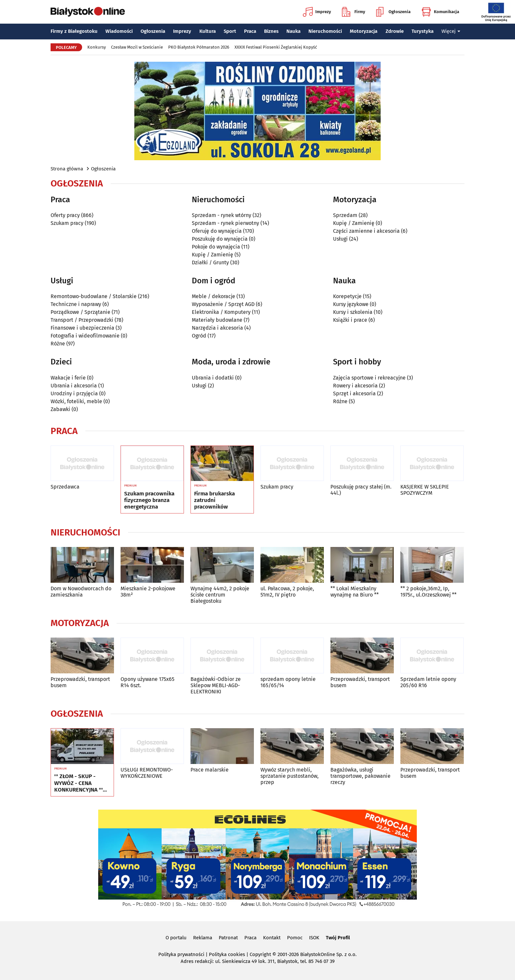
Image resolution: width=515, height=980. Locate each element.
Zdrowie (395, 31)
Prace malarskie (210, 770)
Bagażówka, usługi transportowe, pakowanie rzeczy (360, 776)
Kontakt (272, 938)
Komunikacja (440, 12)
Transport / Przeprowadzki (82, 320)
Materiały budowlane (217, 320)
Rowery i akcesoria (355, 386)
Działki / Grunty (210, 262)
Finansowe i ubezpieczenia (82, 328)
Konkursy (97, 47)
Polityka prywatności (181, 954)
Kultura (208, 31)
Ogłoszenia (393, 12)
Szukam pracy (67, 223)
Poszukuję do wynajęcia (220, 239)
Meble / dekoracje (213, 296)
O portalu (176, 938)
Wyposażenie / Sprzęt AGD (223, 304)
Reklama (203, 938)
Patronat (228, 938)
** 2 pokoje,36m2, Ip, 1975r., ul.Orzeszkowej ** (428, 592)
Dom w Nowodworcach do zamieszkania (81, 592)
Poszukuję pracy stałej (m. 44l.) (361, 490)
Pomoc (295, 938)
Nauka (293, 31)
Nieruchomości (325, 31)
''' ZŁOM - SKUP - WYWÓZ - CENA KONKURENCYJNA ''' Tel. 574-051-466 (78, 783)
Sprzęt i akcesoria (354, 393)
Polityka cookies (227, 954)
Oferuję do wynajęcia (217, 231)
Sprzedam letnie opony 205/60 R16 (428, 682)
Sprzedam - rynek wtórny (222, 215)
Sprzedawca (65, 487)
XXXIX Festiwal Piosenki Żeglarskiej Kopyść (276, 47)
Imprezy (317, 12)
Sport (230, 31)
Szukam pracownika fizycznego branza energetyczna (149, 501)
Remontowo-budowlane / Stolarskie (94, 296)
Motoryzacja (364, 31)
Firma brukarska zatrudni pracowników (214, 501)
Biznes (271, 31)
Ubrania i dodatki (213, 378)
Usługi (340, 239)
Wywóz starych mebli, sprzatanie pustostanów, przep (290, 776)
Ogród (199, 336)
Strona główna (67, 169)
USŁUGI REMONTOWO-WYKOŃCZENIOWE (147, 773)
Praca (250, 31)
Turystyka (423, 31)
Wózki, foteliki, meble (76, 401)
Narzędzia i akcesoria (217, 328)
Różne (58, 344)
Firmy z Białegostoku (74, 31)
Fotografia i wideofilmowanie (85, 336)
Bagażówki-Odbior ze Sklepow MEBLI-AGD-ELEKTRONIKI (216, 685)
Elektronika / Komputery (221, 312)
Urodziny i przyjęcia (74, 393)
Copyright (260, 954)
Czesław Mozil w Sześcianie (137, 47)
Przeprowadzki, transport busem (80, 682)
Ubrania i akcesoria (74, 386)
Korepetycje (347, 296)
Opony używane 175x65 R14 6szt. (147, 682)
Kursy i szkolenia (353, 312)
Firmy (354, 12)
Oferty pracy (65, 215)
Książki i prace (350, 320)
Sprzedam (345, 215)
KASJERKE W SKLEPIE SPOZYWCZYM (425, 490)
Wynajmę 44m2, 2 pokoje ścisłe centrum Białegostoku (220, 595)
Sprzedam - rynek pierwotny (225, 223)
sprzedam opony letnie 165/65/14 (288, 682)
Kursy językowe (351, 304)
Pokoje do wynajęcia (216, 247)
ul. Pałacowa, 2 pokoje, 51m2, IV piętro (287, 592)
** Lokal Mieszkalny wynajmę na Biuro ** (355, 592)
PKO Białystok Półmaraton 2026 (199, 47)
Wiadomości (119, 31)
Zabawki (60, 409)
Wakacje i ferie (68, 378)
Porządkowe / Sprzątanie (80, 312)
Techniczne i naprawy (76, 304)
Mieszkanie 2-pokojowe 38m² (148, 592)
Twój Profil (338, 938)
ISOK (314, 938)
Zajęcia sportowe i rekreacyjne (369, 378)
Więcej (451, 31)
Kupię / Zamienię (213, 255)
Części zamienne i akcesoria (366, 231)
